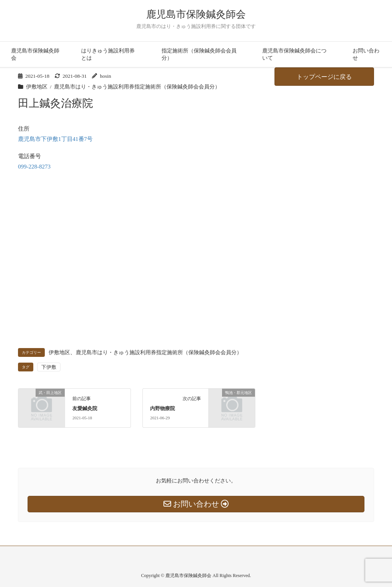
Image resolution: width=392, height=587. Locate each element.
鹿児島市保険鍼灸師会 (196, 14)
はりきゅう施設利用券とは (108, 54)
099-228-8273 (34, 167)
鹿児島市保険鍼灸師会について (294, 54)
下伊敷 (49, 367)
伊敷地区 (37, 87)
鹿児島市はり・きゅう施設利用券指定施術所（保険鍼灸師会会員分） (137, 87)
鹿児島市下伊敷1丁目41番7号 (55, 139)
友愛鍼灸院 (85, 409)
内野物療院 (163, 409)
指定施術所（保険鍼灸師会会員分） (199, 54)
